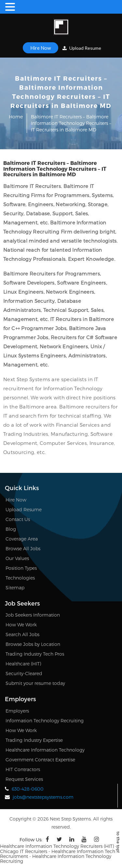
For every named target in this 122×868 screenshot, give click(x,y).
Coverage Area (22, 539)
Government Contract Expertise (40, 760)
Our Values (17, 558)
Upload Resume (82, 48)
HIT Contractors (23, 769)
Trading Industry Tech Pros (35, 654)
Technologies (20, 578)
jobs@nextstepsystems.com (43, 797)
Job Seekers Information (33, 615)
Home (16, 117)
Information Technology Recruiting (45, 721)
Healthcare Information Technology (45, 750)
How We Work (21, 625)
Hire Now (41, 48)
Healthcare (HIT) (23, 664)
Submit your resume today (35, 683)
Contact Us (18, 519)
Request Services (24, 779)
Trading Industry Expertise (34, 740)
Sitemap (15, 588)
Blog (11, 529)
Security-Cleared (24, 673)
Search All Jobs (22, 634)
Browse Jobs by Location (33, 644)
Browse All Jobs (23, 548)
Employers (17, 711)
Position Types (21, 568)
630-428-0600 (28, 789)
